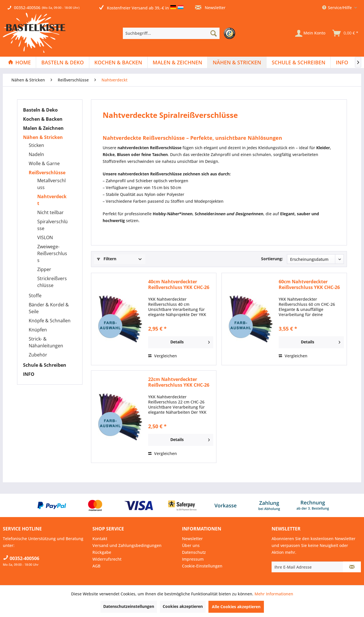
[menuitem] (180, 33)
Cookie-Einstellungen (202, 566)
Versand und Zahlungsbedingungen (127, 545)
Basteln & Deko (40, 110)
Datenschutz (194, 552)
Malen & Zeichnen (43, 128)
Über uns (191, 545)
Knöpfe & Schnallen (50, 321)
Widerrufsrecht (107, 559)
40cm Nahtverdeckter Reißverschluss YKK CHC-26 (179, 284)
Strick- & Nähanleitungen (46, 342)
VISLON (45, 237)
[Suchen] (214, 33)
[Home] (19, 62)
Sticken (36, 145)
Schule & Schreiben (45, 365)
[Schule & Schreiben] (298, 62)
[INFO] (342, 62)
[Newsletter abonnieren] (352, 567)
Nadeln (36, 154)
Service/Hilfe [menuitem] (338, 8)
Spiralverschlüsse (52, 225)
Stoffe (35, 296)
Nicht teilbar (50, 212)
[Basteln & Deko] (62, 62)
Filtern (107, 259)
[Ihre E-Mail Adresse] (307, 567)
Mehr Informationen (274, 594)
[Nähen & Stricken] (237, 62)
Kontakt (100, 539)
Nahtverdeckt (52, 200)
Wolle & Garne (44, 163)
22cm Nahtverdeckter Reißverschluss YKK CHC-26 (179, 382)
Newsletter (210, 8)
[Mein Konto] (310, 33)
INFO (29, 374)
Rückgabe (102, 552)
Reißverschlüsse (47, 173)
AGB (96, 566)
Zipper (44, 269)
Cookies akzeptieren (183, 606)
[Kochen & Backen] (118, 62)
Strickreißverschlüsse (52, 282)
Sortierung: (272, 259)
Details (190, 341)
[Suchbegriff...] (171, 33)
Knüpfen (38, 330)
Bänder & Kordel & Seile (49, 308)
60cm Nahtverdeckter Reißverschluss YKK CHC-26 (309, 284)
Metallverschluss (51, 184)
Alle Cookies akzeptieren (236, 607)
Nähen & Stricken (43, 137)
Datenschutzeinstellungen (129, 606)
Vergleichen (163, 356)
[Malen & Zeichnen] (177, 62)
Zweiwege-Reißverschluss (52, 253)
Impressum (193, 559)
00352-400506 (27, 8)
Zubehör (38, 355)
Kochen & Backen (43, 119)
